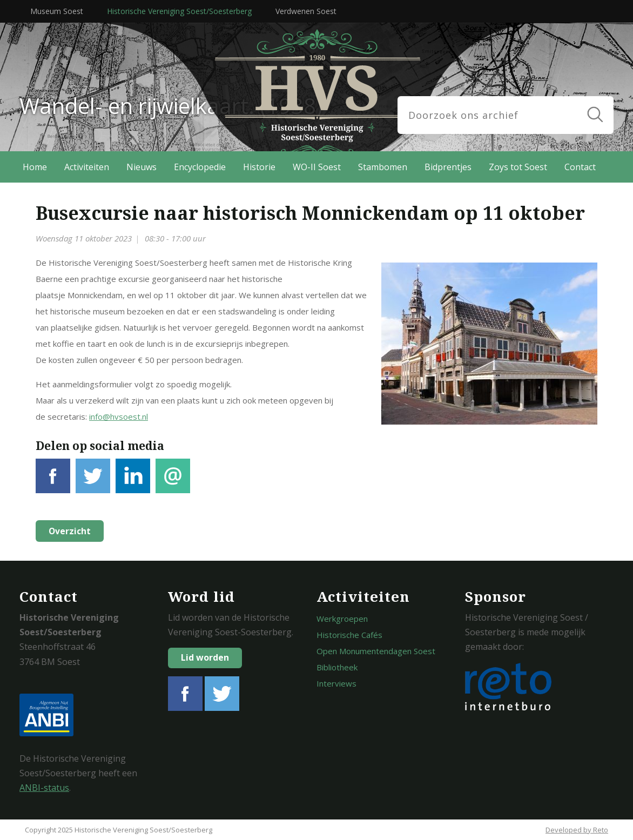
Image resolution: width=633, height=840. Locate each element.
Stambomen (383, 167)
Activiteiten (87, 167)
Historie (259, 167)
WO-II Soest (317, 167)
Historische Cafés (349, 635)
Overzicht (69, 531)
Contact (580, 167)
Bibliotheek (337, 667)
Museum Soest (57, 11)
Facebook (53, 482)
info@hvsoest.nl (119, 416)
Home (35, 167)
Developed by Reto (577, 830)
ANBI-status (44, 788)
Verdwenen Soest (306, 11)
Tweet (93, 482)
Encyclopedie (200, 167)
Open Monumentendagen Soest (376, 651)
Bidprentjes (448, 167)
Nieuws (142, 167)
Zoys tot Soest (518, 167)
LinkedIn (133, 482)
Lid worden (205, 657)
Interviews (336, 683)
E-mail (173, 482)
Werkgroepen (342, 619)
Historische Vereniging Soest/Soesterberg (179, 11)
